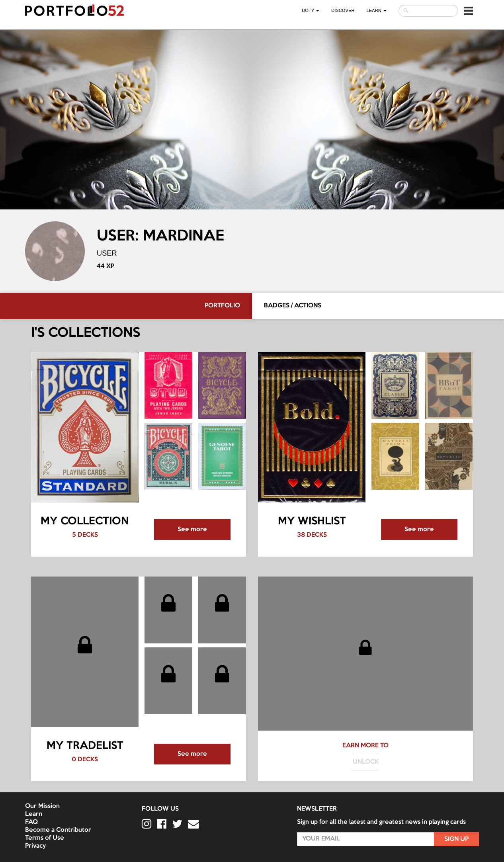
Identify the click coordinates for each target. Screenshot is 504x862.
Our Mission (42, 806)
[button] (469, 11)
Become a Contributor (58, 830)
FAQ (31, 822)
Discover (343, 10)
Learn (34, 814)
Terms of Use (45, 838)
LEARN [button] (377, 10)
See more (192, 530)
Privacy (35, 846)
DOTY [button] (311, 10)
